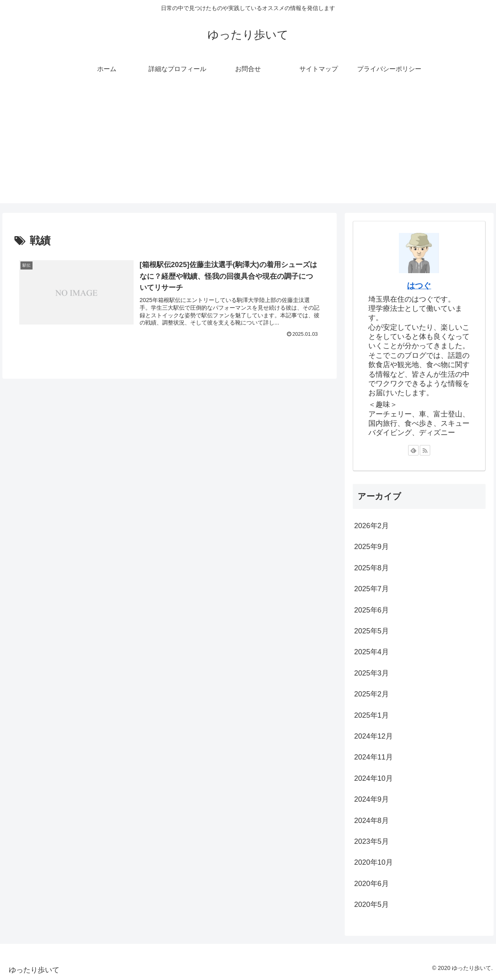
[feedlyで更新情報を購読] (413, 450)
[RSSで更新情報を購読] (425, 450)
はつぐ (419, 286)
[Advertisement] (248, 147)
